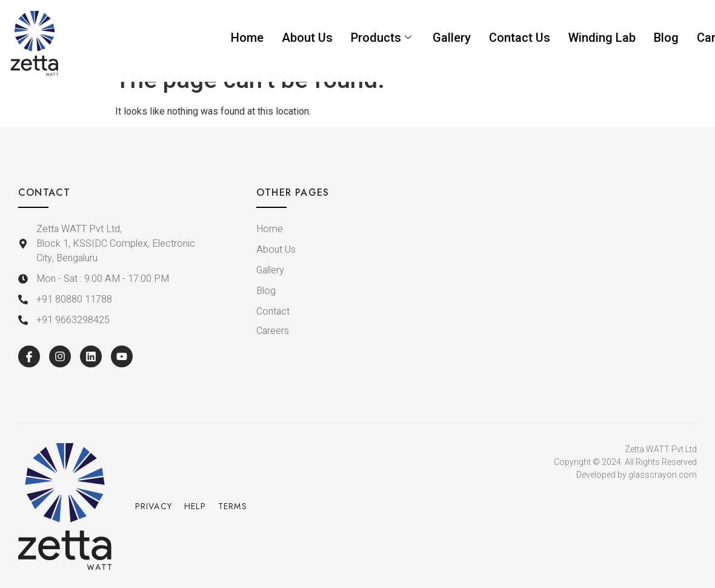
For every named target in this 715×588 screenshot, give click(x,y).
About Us (307, 38)
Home (247, 38)
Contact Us (520, 38)
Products (383, 38)
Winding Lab (602, 38)
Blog (666, 38)
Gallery (452, 38)
